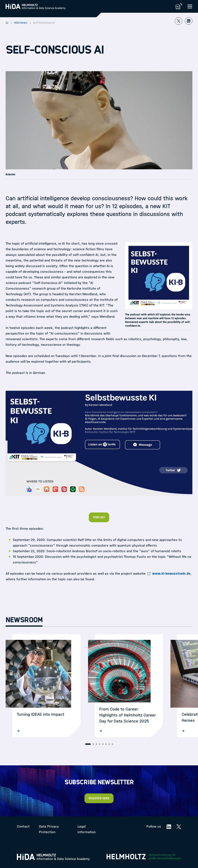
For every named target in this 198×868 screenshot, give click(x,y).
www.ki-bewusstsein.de (171, 574)
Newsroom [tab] (24, 620)
